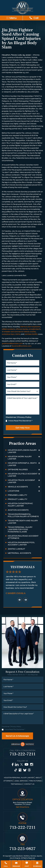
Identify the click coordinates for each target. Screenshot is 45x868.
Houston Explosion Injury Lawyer (22, 451)
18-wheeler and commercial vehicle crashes (19, 332)
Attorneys (8, 781)
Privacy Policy (24, 417)
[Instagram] (32, 764)
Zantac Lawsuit (16, 549)
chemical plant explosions (30, 327)
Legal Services (21, 781)
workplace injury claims (11, 334)
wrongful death (35, 329)
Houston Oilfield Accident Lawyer (23, 475)
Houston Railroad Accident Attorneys (23, 537)
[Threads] (29, 770)
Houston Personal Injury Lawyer (19, 778)
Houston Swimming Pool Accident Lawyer (21, 544)
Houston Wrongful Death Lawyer (22, 464)
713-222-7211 (23, 754)
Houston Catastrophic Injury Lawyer (20, 505)
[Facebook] (13, 764)
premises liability (31, 334)
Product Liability (18, 499)
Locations (13, 491)
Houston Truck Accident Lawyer (21, 481)
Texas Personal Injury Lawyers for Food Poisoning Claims (20, 529)
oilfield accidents (8, 329)
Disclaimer (11, 417)
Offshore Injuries (18, 470)
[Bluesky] (25, 770)
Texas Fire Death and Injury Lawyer (23, 522)
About (38, 778)
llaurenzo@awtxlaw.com (21, 346)
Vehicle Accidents (18, 487)
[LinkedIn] (17, 764)
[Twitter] (21, 764)
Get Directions (22, 807)
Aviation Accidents (18, 510)
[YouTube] (26, 764)
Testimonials (17, 784)
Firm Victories (35, 781)
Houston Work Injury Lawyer (20, 458)
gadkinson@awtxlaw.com (12, 343)
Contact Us (29, 784)
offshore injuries (22, 329)
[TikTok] (16, 770)
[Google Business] (20, 770)
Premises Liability (17, 495)
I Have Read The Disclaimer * (20, 421)
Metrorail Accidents (19, 553)
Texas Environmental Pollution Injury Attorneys (23, 515)
